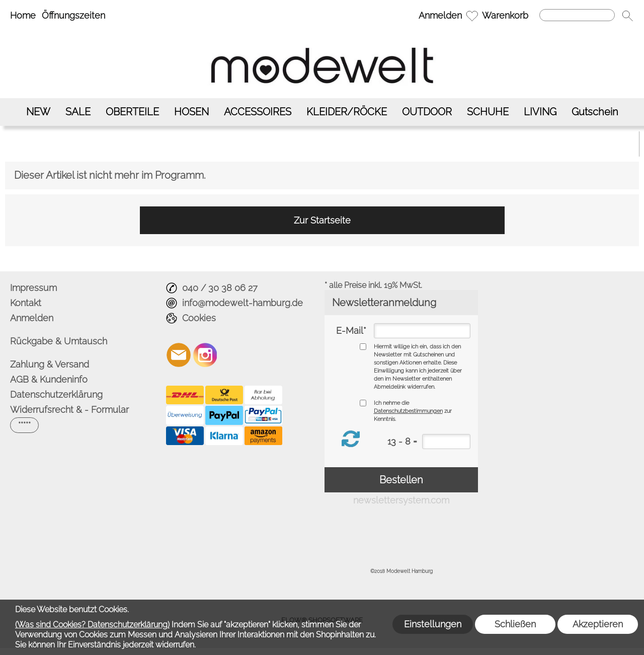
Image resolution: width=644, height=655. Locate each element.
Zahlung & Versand (50, 364)
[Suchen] (577, 15)
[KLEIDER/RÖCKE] (347, 112)
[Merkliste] (472, 16)
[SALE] (78, 112)
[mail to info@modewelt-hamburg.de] (179, 355)
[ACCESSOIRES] (258, 112)
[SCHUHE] (488, 112)
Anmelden (440, 15)
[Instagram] (205, 355)
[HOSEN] (191, 112)
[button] (627, 16)
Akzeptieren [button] (598, 624)
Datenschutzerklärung (56, 394)
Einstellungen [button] (433, 624)
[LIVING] (540, 112)
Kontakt (26, 303)
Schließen (515, 624)
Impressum (33, 288)
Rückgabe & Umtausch (59, 341)
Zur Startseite (322, 220)
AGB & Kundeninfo (49, 379)
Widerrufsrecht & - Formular (69, 410)
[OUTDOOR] (427, 112)
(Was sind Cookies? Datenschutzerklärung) (92, 625)
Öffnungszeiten (73, 15)
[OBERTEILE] (132, 112)
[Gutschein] (595, 112)
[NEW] (38, 112)
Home (23, 15)
